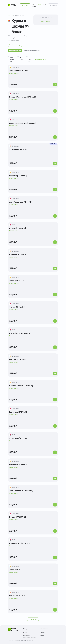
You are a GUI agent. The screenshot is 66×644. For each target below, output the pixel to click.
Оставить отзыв (14, 73)
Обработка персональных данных (30, 637)
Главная (10, 16)
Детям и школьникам (32, 50)
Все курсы (34, 5)
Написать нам (44, 629)
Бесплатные (22, 58)
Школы (40, 4)
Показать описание (13, 40)
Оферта (42, 636)
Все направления (15, 50)
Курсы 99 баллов (19, 16)
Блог (45, 4)
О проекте (42, 632)
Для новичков (12, 59)
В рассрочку (30, 59)
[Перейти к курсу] (55, 85)
